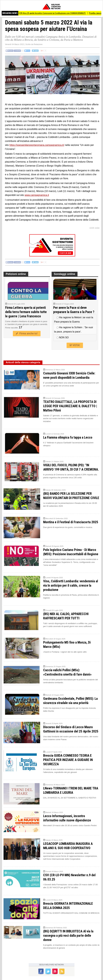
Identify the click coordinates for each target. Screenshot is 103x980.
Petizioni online (16, 274)
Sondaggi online (65, 274)
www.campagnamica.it (37, 195)
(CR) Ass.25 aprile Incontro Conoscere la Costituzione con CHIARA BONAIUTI (56, 13)
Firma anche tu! (27, 333)
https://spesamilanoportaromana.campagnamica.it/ (37, 145)
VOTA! (75, 345)
